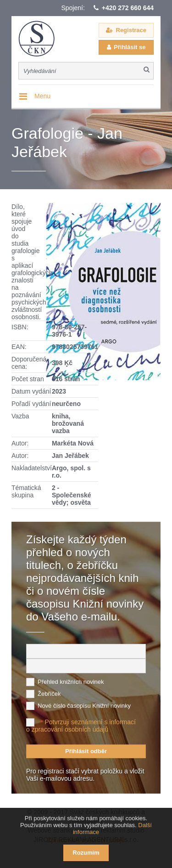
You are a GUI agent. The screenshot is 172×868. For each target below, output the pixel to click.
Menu (42, 96)
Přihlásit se (130, 47)
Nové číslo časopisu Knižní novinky (84, 706)
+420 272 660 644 (128, 8)
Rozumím (86, 853)
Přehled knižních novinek (71, 682)
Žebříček (49, 694)
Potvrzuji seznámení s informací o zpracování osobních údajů (81, 726)
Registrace (131, 30)
